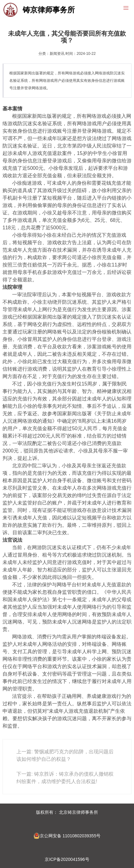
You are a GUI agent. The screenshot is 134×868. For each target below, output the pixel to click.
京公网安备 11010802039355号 (67, 836)
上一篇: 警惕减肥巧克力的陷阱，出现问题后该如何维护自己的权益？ (65, 755)
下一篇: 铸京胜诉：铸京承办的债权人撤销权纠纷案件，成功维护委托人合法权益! (65, 778)
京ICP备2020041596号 (67, 859)
